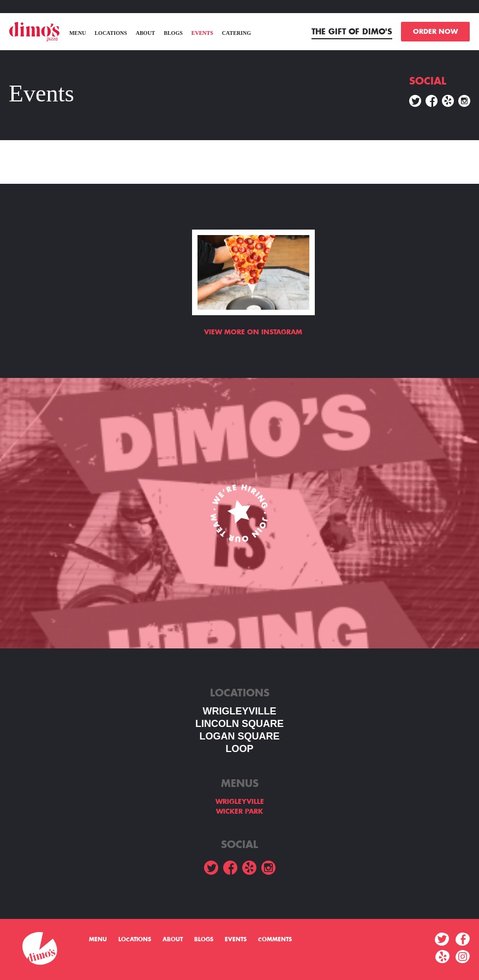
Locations (110, 33)
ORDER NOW (435, 32)
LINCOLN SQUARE (239, 724)
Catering (236, 33)
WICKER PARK (239, 811)
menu (78, 33)
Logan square (239, 736)
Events (202, 33)
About (146, 33)
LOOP (239, 749)
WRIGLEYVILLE (240, 711)
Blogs (173, 33)
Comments (275, 940)
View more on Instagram (253, 332)
